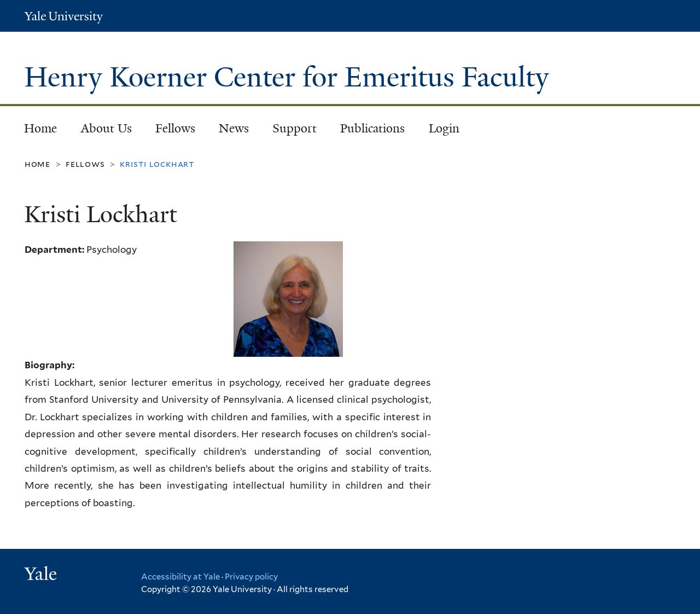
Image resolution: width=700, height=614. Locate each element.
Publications (372, 128)
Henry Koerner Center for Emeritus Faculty (290, 77)
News (234, 128)
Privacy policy (251, 577)
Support (294, 128)
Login (444, 128)
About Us (106, 128)
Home (40, 128)
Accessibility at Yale (180, 577)
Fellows (175, 128)
